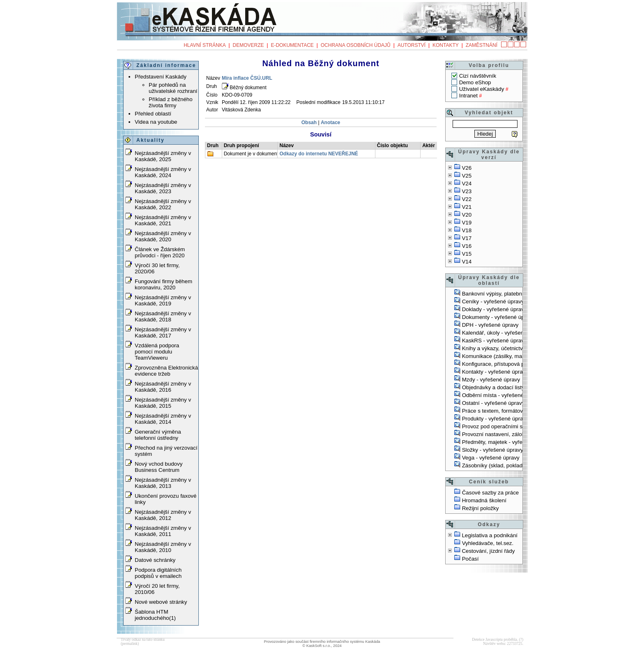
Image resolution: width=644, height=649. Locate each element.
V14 (467, 262)
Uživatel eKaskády (482, 89)
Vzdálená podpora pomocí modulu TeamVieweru (157, 352)
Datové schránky (155, 560)
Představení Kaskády (161, 77)
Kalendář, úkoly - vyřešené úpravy (504, 333)
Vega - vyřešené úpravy (491, 458)
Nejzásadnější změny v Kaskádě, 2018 (163, 316)
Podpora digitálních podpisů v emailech (158, 573)
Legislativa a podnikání (490, 535)
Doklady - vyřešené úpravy (494, 309)
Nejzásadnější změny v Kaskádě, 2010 (163, 547)
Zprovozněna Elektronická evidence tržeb (166, 371)
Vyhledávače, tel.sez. (488, 543)
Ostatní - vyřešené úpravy (493, 403)
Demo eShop (475, 82)
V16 (467, 246)
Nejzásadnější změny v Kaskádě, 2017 (163, 333)
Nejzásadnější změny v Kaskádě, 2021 (163, 220)
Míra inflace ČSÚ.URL (247, 78)
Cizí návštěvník (478, 76)
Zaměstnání (482, 45)
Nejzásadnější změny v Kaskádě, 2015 (163, 403)
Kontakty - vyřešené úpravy (495, 372)
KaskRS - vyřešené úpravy (494, 341)
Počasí (470, 559)
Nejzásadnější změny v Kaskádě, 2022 (163, 204)
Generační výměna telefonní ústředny (158, 435)
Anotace (330, 122)
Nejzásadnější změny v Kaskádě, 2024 (163, 172)
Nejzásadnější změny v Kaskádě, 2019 (163, 300)
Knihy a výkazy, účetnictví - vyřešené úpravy (516, 348)
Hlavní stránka (205, 45)
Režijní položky (481, 508)
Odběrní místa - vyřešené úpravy (502, 395)
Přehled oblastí (153, 114)
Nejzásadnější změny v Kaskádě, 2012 (163, 515)
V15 (467, 254)
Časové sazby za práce (491, 493)
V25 (467, 176)
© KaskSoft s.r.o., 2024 (322, 646)
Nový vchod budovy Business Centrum (159, 467)
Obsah (310, 122)
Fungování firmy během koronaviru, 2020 (163, 284)
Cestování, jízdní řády (488, 551)
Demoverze (248, 45)
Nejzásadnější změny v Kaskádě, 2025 (163, 156)
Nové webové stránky (161, 602)
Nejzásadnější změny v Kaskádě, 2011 (163, 531)
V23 (467, 191)
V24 (467, 184)
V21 (467, 207)
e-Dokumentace (292, 45)
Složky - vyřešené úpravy (493, 450)
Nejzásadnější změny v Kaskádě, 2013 (163, 483)
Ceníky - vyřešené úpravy (493, 301)
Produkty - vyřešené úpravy (495, 419)
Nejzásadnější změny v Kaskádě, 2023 (163, 188)
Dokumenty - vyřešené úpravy (498, 317)
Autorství (412, 45)
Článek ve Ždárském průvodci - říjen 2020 (160, 252)
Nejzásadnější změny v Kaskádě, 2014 (163, 419)
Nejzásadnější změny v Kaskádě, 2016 (163, 387)
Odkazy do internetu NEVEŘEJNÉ (319, 154)
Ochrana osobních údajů (356, 45)
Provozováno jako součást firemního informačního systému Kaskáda (322, 642)
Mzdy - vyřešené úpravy (491, 380)
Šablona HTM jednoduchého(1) (155, 615)
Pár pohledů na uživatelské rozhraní (173, 88)
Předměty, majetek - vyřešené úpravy (507, 442)
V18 (467, 230)
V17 (467, 238)
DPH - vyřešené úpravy (490, 325)
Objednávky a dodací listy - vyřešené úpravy (516, 387)
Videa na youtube (156, 122)
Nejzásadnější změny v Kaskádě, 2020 (163, 236)
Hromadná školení (484, 500)
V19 (467, 223)
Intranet (468, 96)
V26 (467, 168)
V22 (467, 199)
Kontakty (446, 45)
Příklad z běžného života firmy (171, 102)
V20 (467, 215)
